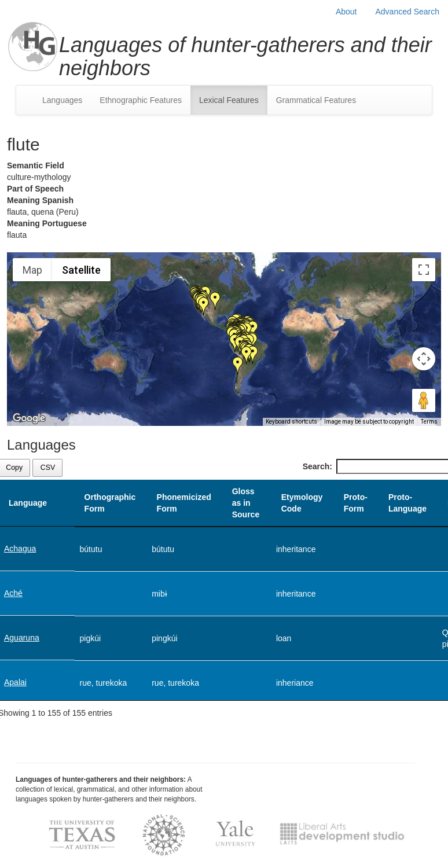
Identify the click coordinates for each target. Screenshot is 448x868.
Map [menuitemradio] (32, 270)
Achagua (20, 549)
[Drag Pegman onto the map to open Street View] (424, 400)
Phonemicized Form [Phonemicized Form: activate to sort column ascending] (184, 503)
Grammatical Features (316, 100)
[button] (215, 301)
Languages (62, 100)
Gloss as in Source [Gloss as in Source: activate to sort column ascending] (246, 503)
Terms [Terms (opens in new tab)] (429, 422)
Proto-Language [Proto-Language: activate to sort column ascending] (407, 503)
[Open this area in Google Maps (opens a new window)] (29, 418)
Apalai (15, 682)
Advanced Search (407, 12)
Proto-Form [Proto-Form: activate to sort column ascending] (356, 503)
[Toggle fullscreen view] (424, 270)
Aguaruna (22, 638)
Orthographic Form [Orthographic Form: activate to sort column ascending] (110, 503)
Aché (13, 593)
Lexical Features (229, 100)
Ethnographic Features (141, 100)
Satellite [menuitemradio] (81, 270)
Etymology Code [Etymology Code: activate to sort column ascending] (302, 503)
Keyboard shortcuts (291, 422)
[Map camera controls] (424, 359)
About (346, 12)
